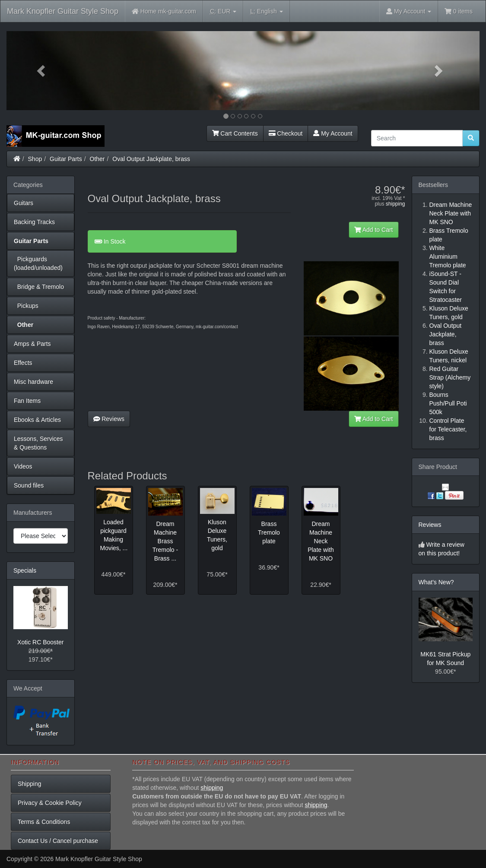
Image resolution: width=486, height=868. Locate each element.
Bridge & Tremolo (39, 287)
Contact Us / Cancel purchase (58, 841)
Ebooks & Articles (37, 420)
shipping (395, 204)
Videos (23, 466)
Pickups (26, 306)
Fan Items (27, 401)
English (266, 11)
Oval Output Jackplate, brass (151, 159)
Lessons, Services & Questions (38, 443)
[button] (42, 71)
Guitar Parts (66, 159)
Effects (23, 363)
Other (97, 159)
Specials (25, 570)
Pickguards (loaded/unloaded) (38, 263)
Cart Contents (235, 133)
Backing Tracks (34, 222)
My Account (333, 133)
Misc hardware (33, 382)
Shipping (30, 784)
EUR (223, 11)
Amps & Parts (32, 344)
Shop (35, 159)
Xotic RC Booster (40, 642)
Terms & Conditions (44, 822)
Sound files (29, 485)
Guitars (24, 203)
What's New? (436, 582)
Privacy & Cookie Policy (50, 803)
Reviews (109, 419)
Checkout (286, 133)
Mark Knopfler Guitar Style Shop (63, 11)
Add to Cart (374, 230)
